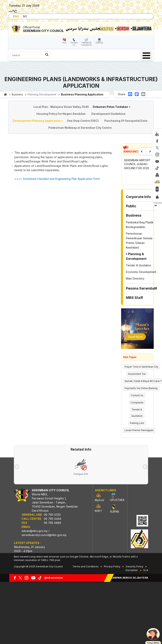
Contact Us (74, 44)
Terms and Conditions (86, 566)
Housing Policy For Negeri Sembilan (61, 114)
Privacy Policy (112, 566)
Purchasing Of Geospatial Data (126, 121)
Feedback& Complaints (86, 44)
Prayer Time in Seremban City (141, 367)
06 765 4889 (52, 523)
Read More (135, 337)
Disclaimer (132, 570)
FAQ (64, 43)
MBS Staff (134, 298)
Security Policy (135, 566)
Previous (142, 151)
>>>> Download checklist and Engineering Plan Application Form (57, 179)
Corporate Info (138, 197)
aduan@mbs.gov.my (35, 531)
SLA (146, 570)
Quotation (137, 416)
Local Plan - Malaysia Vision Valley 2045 (61, 107)
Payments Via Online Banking (141, 388)
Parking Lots (137, 423)
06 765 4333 (52, 515)
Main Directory (135, 278)
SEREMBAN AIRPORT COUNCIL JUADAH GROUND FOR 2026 (137, 164)
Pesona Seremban (141, 288)
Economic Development (141, 272)
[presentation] (17, 467)
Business (17, 94)
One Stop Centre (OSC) (83, 121)
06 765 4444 (52, 519)
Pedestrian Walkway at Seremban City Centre (80, 128)
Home (5, 94)
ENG (16, 16)
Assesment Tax (137, 374)
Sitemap (99, 43)
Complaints (137, 403)
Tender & (137, 409)
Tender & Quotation (138, 265)
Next (150, 151)
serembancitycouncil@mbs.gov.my (44, 535)
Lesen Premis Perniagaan (139, 430)
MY (25, 16)
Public (131, 206)
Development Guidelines (108, 114)
